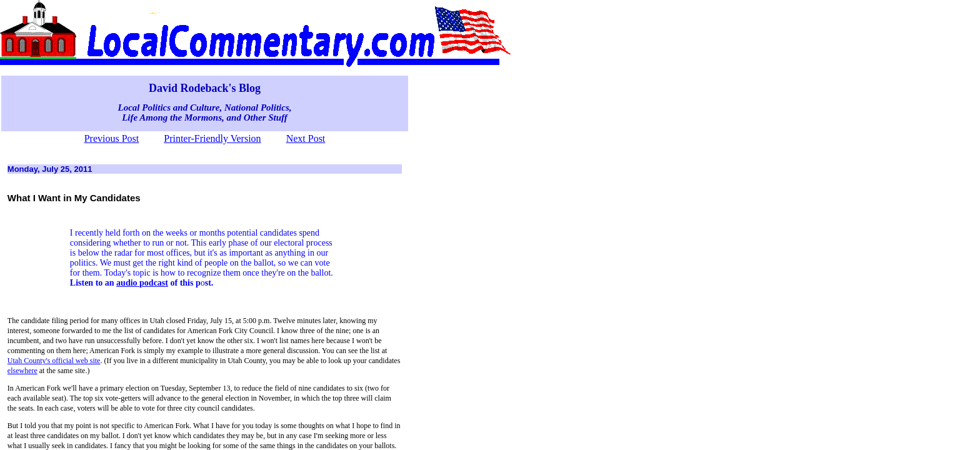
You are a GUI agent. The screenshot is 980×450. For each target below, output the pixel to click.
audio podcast (142, 283)
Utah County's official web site (54, 361)
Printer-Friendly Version (212, 138)
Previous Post (112, 138)
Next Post (306, 138)
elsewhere (22, 371)
